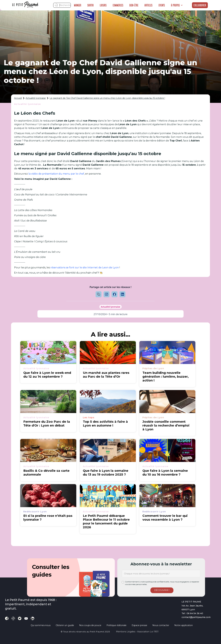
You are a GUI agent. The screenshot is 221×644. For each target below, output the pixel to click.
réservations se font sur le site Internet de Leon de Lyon (85, 268)
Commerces (118, 5)
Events (162, 5)
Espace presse (139, 625)
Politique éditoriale (116, 625)
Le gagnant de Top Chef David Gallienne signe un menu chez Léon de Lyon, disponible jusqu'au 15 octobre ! (107, 98)
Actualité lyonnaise (36, 98)
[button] (177, 5)
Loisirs (103, 5)
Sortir (90, 5)
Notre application (184, 625)
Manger (78, 5)
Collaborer (200, 5)
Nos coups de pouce (90, 625)
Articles (148, 5)
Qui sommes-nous (41, 625)
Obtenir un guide (65, 625)
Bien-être (134, 5)
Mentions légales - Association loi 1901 (137, 632)
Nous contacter (161, 625)
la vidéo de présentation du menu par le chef (56, 174)
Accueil (18, 98)
